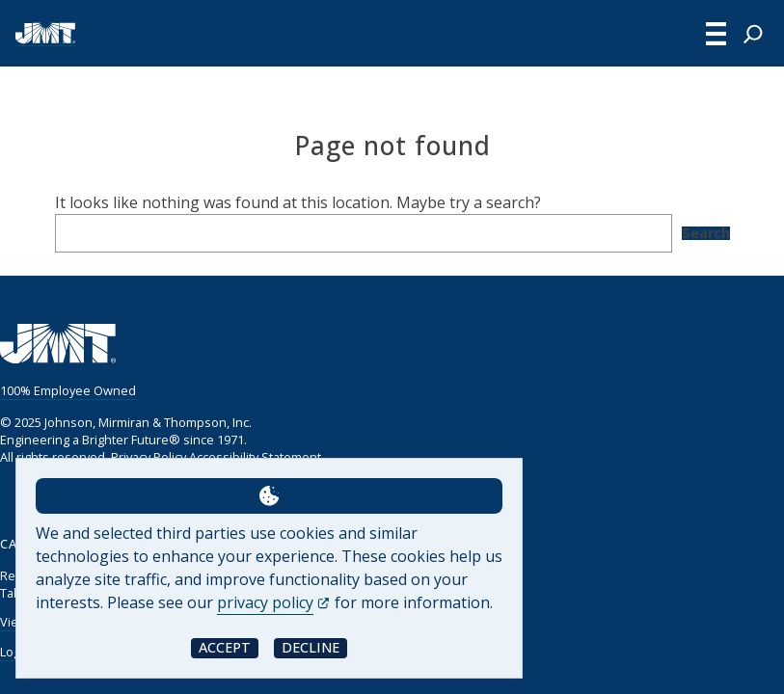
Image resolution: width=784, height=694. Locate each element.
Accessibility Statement (255, 457)
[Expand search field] (753, 34)
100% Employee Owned (68, 390)
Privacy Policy (149, 457)
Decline (311, 647)
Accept (225, 647)
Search (706, 233)
